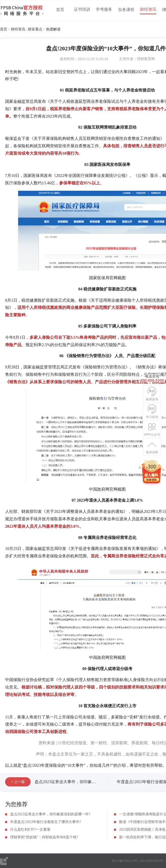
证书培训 (82, 9)
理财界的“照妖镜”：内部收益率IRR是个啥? (44, 837)
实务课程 (126, 10)
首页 (60, 10)
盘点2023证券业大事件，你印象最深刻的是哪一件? (80, 782)
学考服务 (104, 9)
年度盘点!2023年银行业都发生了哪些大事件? (46, 822)
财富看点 (35, 29)
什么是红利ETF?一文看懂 (30, 830)
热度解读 (53, 29)
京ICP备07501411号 (124, 861)
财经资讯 (148, 9)
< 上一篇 (18, 782)
